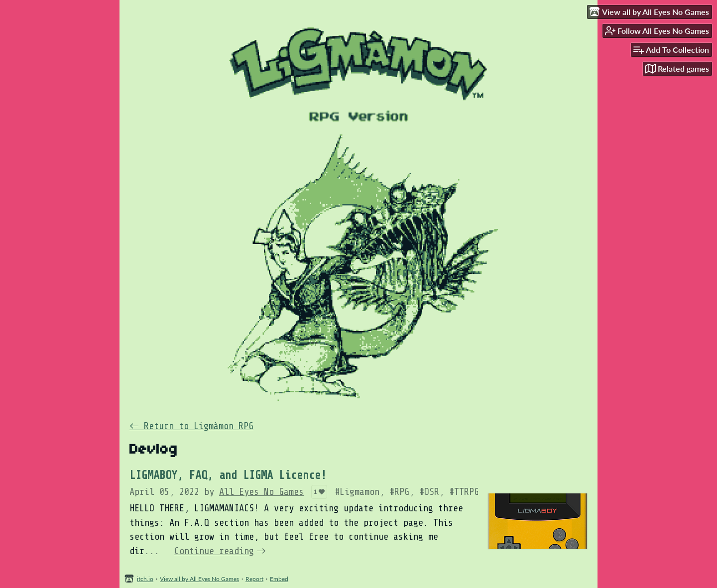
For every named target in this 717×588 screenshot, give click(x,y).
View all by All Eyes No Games (199, 579)
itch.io (145, 579)
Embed (279, 579)
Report (254, 579)
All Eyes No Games (261, 492)
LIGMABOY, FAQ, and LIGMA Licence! (228, 475)
